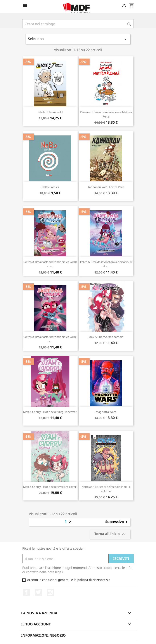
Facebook (26, 592)
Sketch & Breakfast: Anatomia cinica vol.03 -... (50, 339)
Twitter (38, 592)
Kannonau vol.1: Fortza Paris (106, 187)
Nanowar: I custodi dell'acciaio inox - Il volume (106, 489)
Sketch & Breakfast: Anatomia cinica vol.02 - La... (106, 264)
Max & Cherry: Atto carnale (106, 337)
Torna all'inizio (110, 534)
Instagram (50, 592)
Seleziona (78, 39)
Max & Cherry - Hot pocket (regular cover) (50, 412)
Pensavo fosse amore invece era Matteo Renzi (106, 114)
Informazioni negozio (43, 635)
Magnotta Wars (106, 412)
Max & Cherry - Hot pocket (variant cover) (50, 487)
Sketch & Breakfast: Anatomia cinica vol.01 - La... (50, 264)
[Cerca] (78, 24)
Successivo (117, 522)
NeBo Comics (50, 187)
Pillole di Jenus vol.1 (50, 112)
